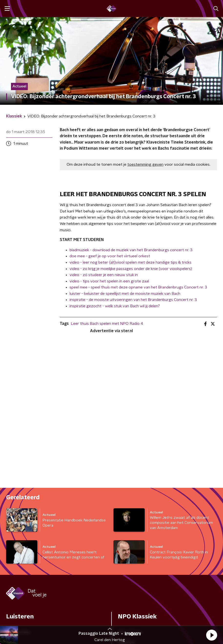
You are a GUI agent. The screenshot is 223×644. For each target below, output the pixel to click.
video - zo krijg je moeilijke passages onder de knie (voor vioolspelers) (131, 269)
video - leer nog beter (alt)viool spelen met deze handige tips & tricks (131, 262)
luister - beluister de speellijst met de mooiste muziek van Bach (125, 294)
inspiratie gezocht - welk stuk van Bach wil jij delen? (115, 306)
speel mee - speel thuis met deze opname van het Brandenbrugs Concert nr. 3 (138, 287)
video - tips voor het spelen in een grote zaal (109, 281)
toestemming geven (145, 164)
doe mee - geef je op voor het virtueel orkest (110, 256)
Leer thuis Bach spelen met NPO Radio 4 (107, 324)
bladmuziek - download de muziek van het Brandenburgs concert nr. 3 (131, 250)
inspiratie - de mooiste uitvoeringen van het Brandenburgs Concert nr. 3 (133, 300)
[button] (212, 635)
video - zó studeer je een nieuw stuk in (104, 275)
